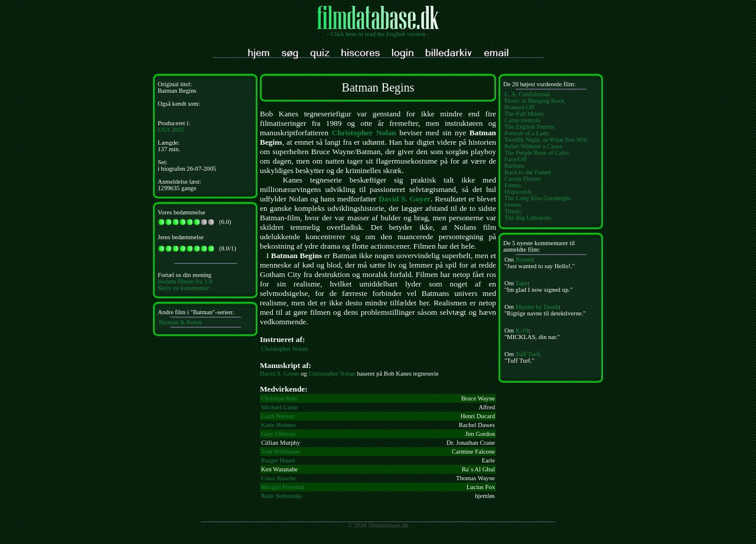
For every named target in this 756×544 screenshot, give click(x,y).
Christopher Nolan (364, 133)
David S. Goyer (405, 199)
